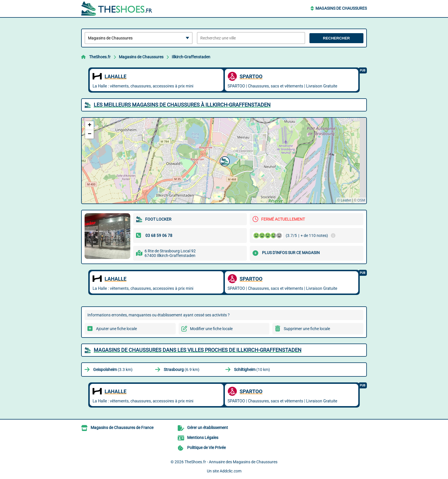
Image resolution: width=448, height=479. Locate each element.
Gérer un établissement (208, 428)
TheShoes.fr (100, 57)
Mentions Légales (203, 438)
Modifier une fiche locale (211, 329)
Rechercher (336, 38)
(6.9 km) (182, 370)
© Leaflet (344, 200)
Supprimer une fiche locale (307, 329)
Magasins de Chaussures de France (122, 428)
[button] (224, 161)
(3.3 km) (113, 370)
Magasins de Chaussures (341, 8)
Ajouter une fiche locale (116, 329)
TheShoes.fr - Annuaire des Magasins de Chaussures (231, 462)
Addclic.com (231, 471)
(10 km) (252, 370)
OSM (361, 200)
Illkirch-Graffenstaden (191, 57)
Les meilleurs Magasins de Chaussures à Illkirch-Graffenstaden (182, 105)
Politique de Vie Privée (206, 448)
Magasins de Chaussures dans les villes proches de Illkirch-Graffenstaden (198, 350)
